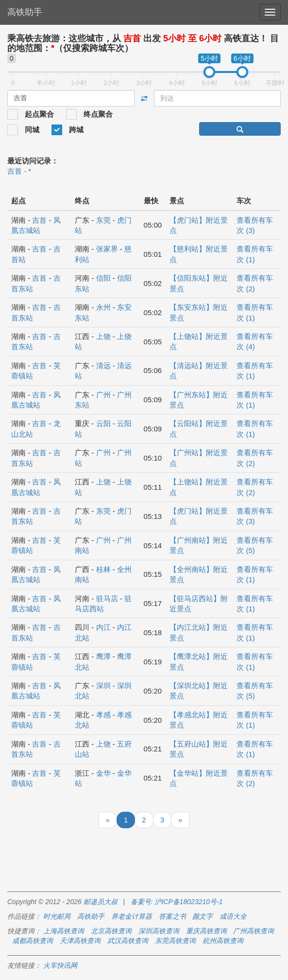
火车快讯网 (60, 965)
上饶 (103, 336)
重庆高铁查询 (206, 931)
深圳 (103, 686)
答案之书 (172, 916)
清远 (103, 365)
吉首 (39, 220)
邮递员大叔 (101, 902)
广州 (103, 395)
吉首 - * (19, 171)
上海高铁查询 (64, 931)
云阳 (103, 423)
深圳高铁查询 (159, 931)
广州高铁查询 (254, 931)
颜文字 (203, 916)
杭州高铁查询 (223, 941)
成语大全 (233, 916)
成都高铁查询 (33, 941)
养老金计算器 (132, 916)
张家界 (107, 249)
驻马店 (107, 598)
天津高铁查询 (80, 941)
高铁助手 (25, 12)
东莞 (103, 220)
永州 (103, 307)
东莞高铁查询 (175, 941)
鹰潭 (103, 656)
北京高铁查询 (111, 931)
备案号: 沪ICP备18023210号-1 (177, 902)
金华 (103, 773)
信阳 (103, 278)
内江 (103, 627)
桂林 (103, 569)
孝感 (103, 715)
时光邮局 (57, 916)
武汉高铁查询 (128, 941)
